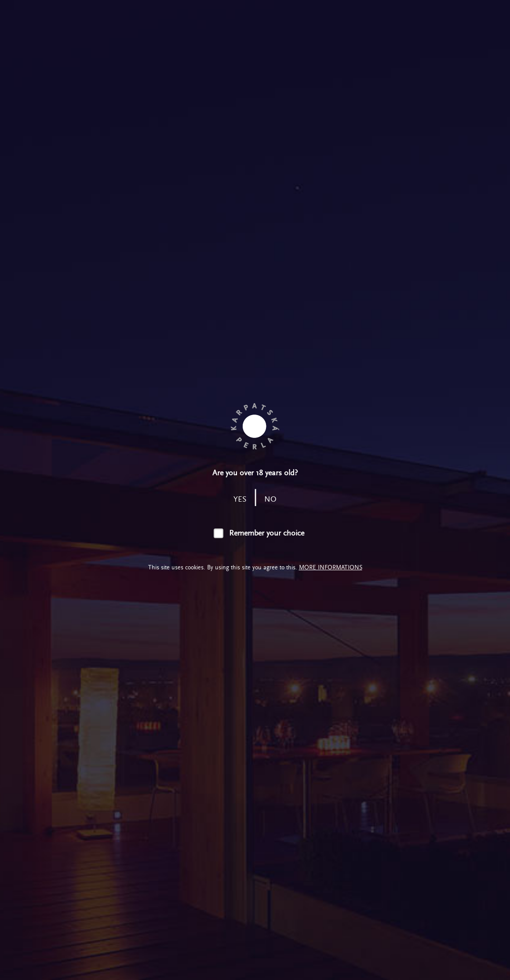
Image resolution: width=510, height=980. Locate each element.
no (270, 499)
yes (240, 499)
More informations (331, 567)
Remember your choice (267, 533)
